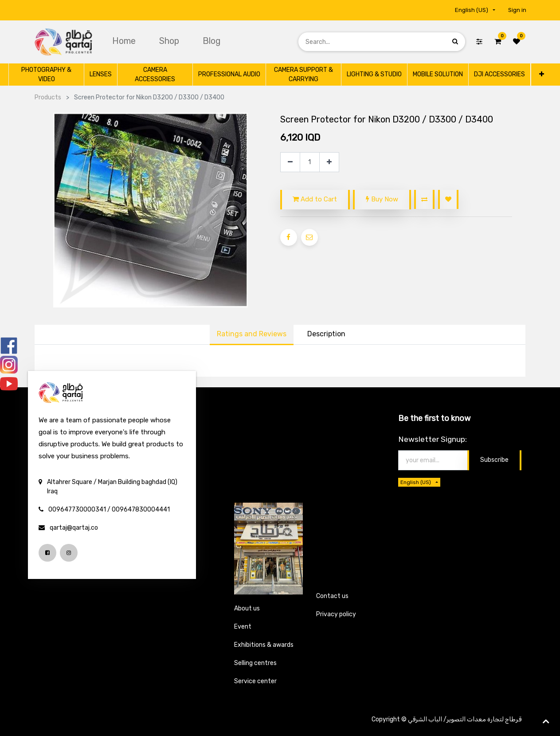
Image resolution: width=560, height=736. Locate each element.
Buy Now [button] (382, 199)
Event (243, 627)
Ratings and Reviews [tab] (252, 334)
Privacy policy (336, 614)
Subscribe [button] (494, 460)
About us (247, 608)
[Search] (455, 41)
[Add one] (329, 162)
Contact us (332, 596)
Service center (255, 681)
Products (48, 97)
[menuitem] (125, 41)
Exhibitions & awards (264, 645)
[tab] (326, 335)
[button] (541, 74)
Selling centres (255, 663)
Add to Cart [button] (315, 199)
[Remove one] (290, 162)
